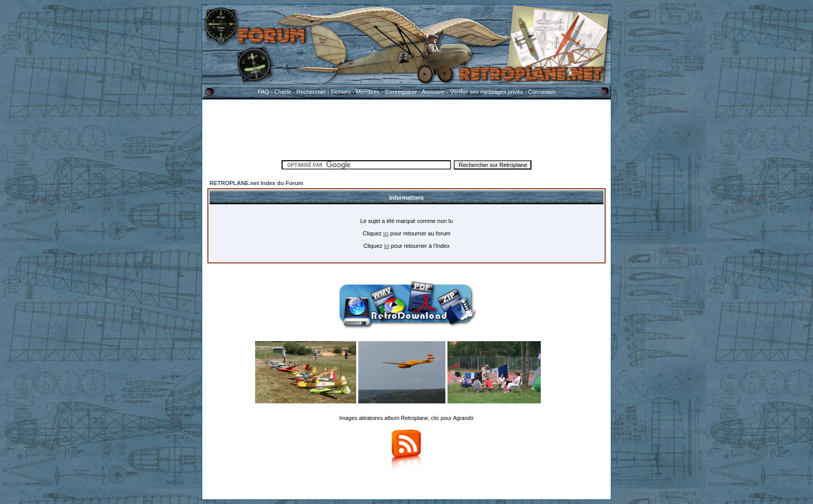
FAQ (263, 92)
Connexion (542, 92)
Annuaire (433, 92)
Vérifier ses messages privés (486, 92)
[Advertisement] (406, 128)
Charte (283, 92)
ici (386, 233)
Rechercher (311, 92)
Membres (368, 92)
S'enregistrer (401, 92)
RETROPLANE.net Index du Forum (256, 183)
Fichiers (341, 92)
